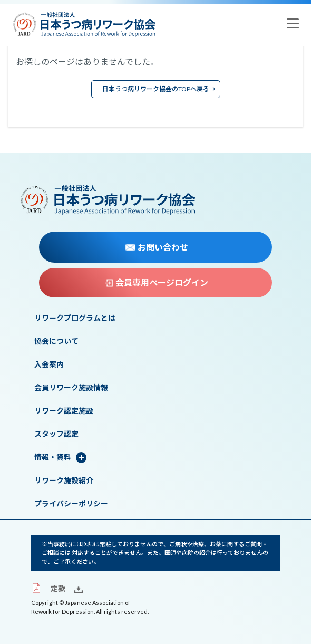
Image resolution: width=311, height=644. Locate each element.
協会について (56, 341)
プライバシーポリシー (71, 504)
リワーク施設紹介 (64, 480)
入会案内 (49, 364)
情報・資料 (53, 457)
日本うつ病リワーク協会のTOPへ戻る (156, 89)
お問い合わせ (157, 247)
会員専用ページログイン (157, 283)
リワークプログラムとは (75, 318)
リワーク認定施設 (64, 411)
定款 (48, 588)
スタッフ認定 (56, 434)
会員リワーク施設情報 (71, 388)
